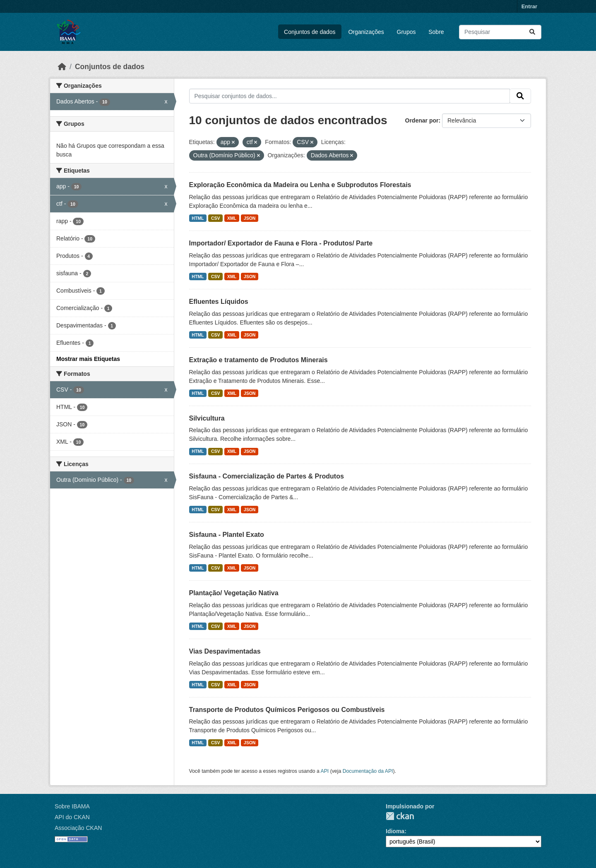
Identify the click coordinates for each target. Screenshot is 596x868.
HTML (198, 218)
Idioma (395, 831)
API (325, 771)
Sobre (436, 32)
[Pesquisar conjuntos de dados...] (500, 32)
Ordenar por (422, 120)
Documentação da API (368, 771)
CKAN (400, 816)
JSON (250, 218)
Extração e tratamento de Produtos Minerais (258, 360)
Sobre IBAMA (72, 806)
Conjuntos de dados (310, 32)
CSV (216, 218)
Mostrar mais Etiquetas (88, 359)
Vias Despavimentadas (225, 651)
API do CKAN (72, 817)
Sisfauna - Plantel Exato (227, 535)
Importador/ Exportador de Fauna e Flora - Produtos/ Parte (281, 243)
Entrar (529, 6)
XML (232, 218)
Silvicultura (207, 418)
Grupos (406, 32)
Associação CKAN (78, 828)
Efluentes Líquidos (219, 302)
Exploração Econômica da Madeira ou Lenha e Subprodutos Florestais (300, 185)
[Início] (62, 67)
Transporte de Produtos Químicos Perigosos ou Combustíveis (287, 710)
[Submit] (532, 32)
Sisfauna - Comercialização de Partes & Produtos (267, 476)
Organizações (366, 32)
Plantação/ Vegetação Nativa (234, 593)
